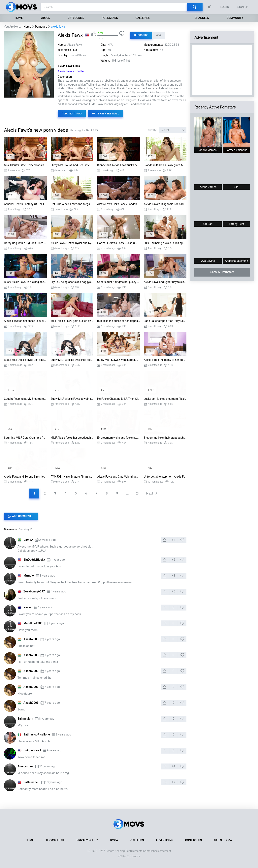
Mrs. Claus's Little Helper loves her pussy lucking (25, 165)
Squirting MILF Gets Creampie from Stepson (25, 438)
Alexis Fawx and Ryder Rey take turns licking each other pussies (165, 282)
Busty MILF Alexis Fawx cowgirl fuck (72, 399)
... (128, 493)
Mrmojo (29, 576)
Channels (202, 18)
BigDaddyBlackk (34, 560)
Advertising (165, 840)
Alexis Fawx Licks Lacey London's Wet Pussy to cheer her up (119, 204)
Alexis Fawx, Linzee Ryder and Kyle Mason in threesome (72, 243)
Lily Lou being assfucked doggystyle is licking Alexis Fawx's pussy (72, 282)
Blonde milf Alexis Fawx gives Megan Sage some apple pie (165, 165)
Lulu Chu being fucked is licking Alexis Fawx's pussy (165, 243)
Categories (76, 18)
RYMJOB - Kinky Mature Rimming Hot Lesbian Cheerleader (72, 477)
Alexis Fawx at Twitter (71, 71)
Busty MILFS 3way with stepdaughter (119, 360)
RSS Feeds (137, 840)
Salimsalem (25, 719)
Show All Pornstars (222, 272)
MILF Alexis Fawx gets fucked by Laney (72, 321)
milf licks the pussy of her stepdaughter (119, 321)
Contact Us (194, 840)
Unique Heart (32, 750)
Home (19, 18)
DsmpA (28, 540)
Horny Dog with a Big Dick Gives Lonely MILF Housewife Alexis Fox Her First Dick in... (25, 243)
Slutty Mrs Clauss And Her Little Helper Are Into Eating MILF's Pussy (72, 165)
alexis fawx (58, 27)
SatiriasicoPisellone (37, 734)
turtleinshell (31, 782)
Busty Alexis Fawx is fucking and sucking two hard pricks (25, 282)
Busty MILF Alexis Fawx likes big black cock (72, 360)
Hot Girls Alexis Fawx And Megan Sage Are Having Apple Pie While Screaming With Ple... (72, 204)
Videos (45, 18)
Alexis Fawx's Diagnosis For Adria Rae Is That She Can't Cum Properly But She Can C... (165, 204)
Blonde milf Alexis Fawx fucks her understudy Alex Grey (119, 165)
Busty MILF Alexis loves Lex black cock (25, 360)
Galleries (143, 18)
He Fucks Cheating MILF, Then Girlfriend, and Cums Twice (119, 399)
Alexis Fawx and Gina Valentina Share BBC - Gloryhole (119, 477)
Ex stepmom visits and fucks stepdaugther (119, 438)
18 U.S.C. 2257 (223, 840)
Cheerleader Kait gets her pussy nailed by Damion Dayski (119, 282)
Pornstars (110, 18)
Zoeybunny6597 (34, 591)
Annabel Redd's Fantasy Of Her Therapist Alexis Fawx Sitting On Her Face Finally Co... (25, 204)
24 (138, 493)
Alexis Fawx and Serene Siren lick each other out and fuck (25, 477)
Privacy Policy (87, 840)
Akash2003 (31, 639)
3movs (136, 856)
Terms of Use (55, 840)
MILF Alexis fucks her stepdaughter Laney (72, 438)
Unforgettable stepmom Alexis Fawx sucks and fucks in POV (165, 477)
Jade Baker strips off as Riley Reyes (165, 321)
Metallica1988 (33, 623)
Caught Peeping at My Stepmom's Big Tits (25, 399)
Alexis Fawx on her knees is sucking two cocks (25, 321)
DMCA (114, 840)
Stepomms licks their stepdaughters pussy (165, 438)
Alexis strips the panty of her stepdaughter (165, 360)
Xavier (28, 607)
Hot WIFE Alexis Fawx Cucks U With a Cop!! (119, 243)
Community (235, 18)
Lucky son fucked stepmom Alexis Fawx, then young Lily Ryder (165, 399)
